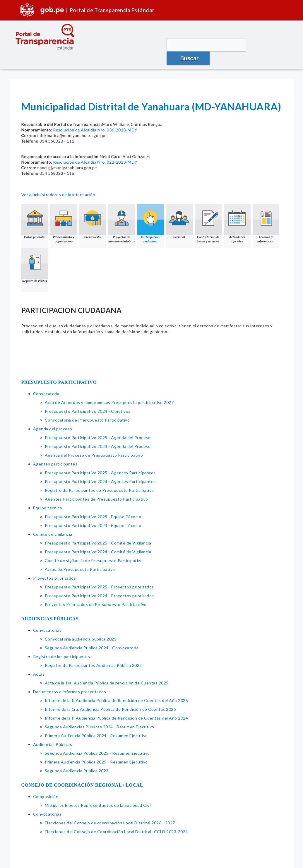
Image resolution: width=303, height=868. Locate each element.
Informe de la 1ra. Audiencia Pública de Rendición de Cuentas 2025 (111, 696)
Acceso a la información (35, 254)
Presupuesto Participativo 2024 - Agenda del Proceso (98, 433)
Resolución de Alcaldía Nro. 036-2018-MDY (95, 116)
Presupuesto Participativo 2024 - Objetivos (88, 398)
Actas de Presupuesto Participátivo (80, 556)
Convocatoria (46, 380)
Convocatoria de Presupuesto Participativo (87, 406)
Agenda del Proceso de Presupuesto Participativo (94, 442)
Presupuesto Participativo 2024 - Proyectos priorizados (99, 582)
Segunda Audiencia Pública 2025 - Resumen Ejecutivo (97, 740)
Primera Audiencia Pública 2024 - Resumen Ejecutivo (96, 722)
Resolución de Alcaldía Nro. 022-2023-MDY (95, 149)
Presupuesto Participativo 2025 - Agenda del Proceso (98, 424)
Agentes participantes (55, 450)
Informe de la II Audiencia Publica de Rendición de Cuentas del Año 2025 (117, 687)
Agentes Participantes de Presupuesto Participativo (96, 486)
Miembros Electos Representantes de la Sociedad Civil (98, 792)
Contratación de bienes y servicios (209, 210)
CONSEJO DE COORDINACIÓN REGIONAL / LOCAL (82, 772)
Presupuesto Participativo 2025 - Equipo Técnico (93, 503)
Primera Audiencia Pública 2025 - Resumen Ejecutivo (96, 748)
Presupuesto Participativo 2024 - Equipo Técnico (93, 512)
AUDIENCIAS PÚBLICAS (50, 605)
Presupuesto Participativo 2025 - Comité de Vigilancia (98, 529)
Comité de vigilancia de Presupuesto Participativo (94, 547)
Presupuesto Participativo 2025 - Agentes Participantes (100, 459)
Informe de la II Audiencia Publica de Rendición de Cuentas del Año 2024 (117, 704)
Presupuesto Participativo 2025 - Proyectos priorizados (99, 573)
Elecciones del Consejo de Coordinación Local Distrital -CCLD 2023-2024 (116, 818)
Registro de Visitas (64, 252)
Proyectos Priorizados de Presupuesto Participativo (96, 591)
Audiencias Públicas (53, 731)
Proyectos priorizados (55, 565)
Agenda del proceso (53, 415)
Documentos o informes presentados (70, 678)
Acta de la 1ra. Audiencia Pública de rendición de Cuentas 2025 (107, 669)
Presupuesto (93, 208)
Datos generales (35, 208)
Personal (180, 208)
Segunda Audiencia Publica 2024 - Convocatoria (92, 634)
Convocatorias (47, 617)
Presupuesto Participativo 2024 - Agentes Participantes (100, 468)
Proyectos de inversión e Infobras (122, 210)
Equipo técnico (48, 494)
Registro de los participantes (62, 643)
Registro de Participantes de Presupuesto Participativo (99, 477)
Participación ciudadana (151, 210)
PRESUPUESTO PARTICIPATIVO (59, 369)
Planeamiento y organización (64, 210)
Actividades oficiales (238, 210)
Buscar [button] (269, 44)
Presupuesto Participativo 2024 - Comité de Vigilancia (98, 538)
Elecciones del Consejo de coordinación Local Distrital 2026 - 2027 (110, 809)
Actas (39, 661)
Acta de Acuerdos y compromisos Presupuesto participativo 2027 (109, 389)
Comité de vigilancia (53, 521)
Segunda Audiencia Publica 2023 (77, 757)
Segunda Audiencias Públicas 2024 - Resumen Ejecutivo (100, 713)
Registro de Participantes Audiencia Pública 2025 (93, 652)
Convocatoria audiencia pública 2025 (81, 625)
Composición (46, 783)
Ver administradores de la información (58, 181)
